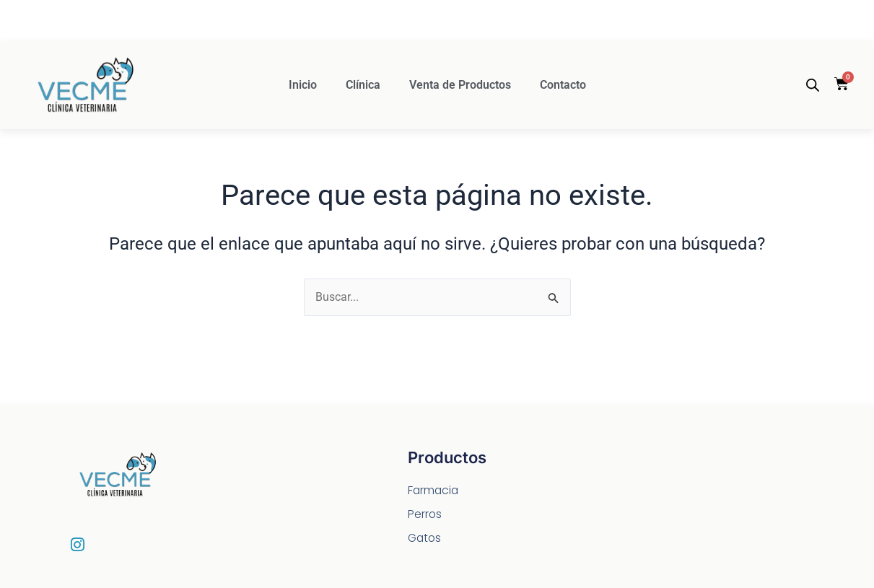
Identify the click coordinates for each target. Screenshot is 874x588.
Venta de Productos (460, 85)
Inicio (303, 85)
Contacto (563, 85)
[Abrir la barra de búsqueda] (813, 85)
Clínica (363, 85)
